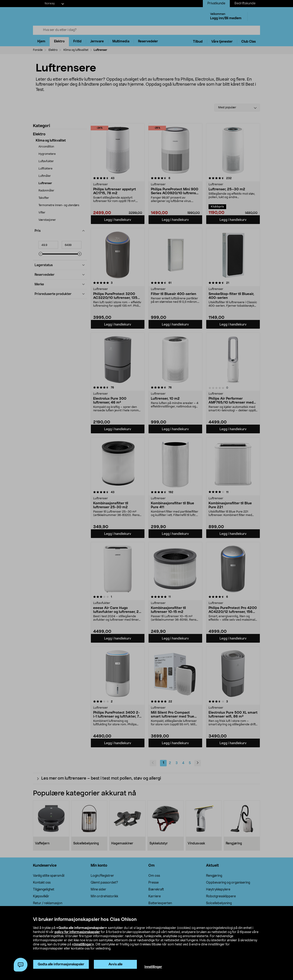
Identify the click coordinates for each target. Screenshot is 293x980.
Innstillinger (153, 967)
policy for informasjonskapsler (77, 932)
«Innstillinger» (83, 945)
